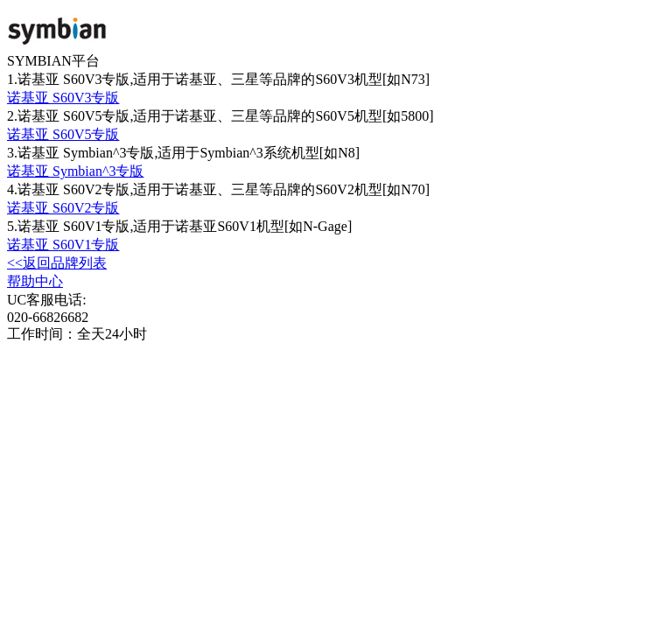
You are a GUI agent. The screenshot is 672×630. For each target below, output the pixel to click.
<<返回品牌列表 (57, 263)
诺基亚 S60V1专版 (63, 245)
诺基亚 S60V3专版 (63, 98)
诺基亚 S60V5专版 (63, 134)
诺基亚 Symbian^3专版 (75, 171)
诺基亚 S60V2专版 (63, 208)
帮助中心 (35, 281)
